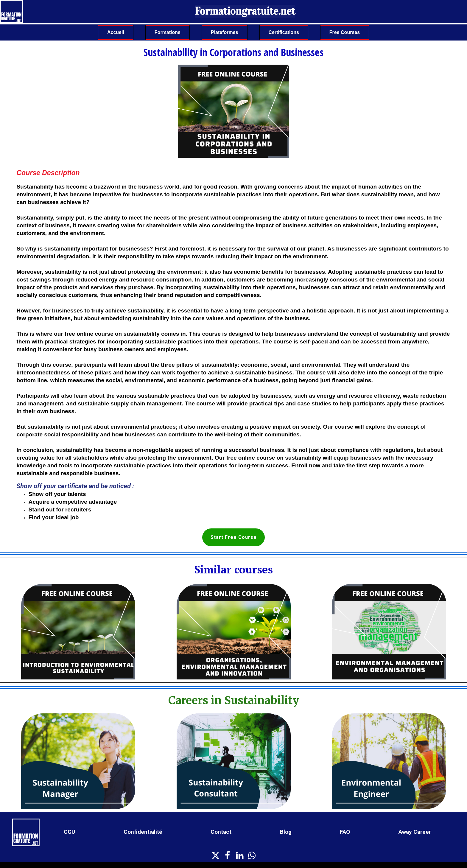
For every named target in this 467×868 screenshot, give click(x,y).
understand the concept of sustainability (362, 334)
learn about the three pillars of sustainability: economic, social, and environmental (229, 365)
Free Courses (345, 32)
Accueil (116, 32)
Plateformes (225, 32)
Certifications (284, 32)
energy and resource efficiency (358, 396)
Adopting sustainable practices (370, 272)
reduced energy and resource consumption (134, 280)
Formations (168, 32)
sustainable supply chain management (130, 403)
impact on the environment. (292, 256)
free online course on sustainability (112, 334)
